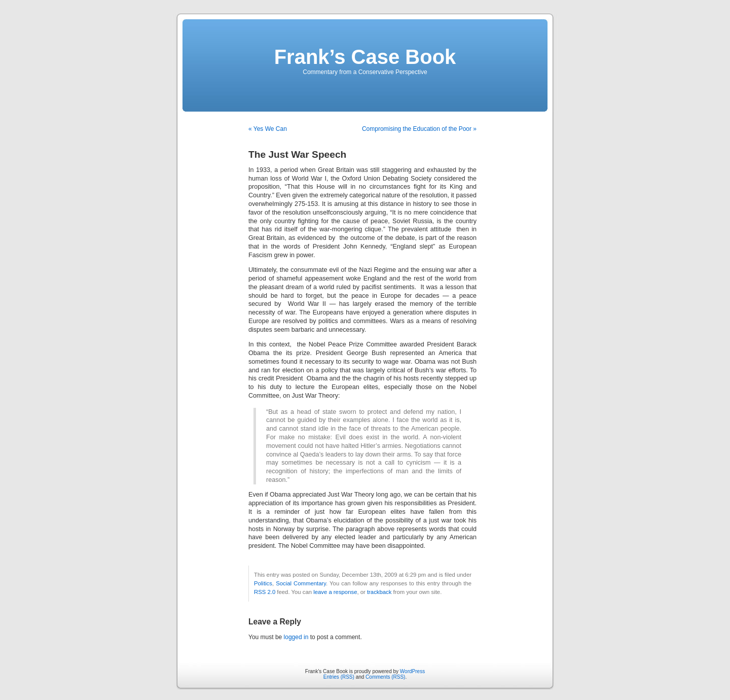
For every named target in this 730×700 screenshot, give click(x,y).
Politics (263, 583)
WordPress (412, 671)
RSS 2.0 (265, 592)
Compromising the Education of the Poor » (419, 129)
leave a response (335, 592)
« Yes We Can (268, 129)
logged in (296, 637)
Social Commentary (301, 583)
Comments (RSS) (385, 677)
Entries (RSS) (339, 677)
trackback (379, 592)
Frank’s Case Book (365, 57)
